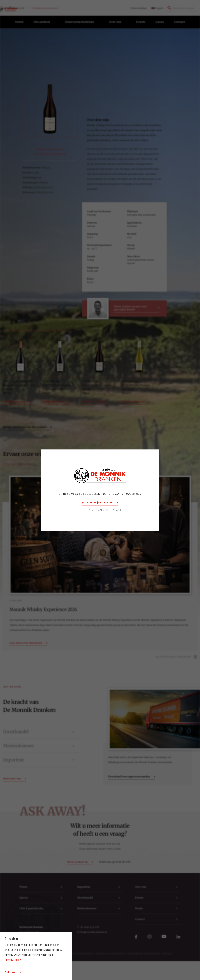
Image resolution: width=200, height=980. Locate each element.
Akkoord (10, 972)
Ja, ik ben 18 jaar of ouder (97, 502)
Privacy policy (13, 960)
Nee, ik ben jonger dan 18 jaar (100, 510)
